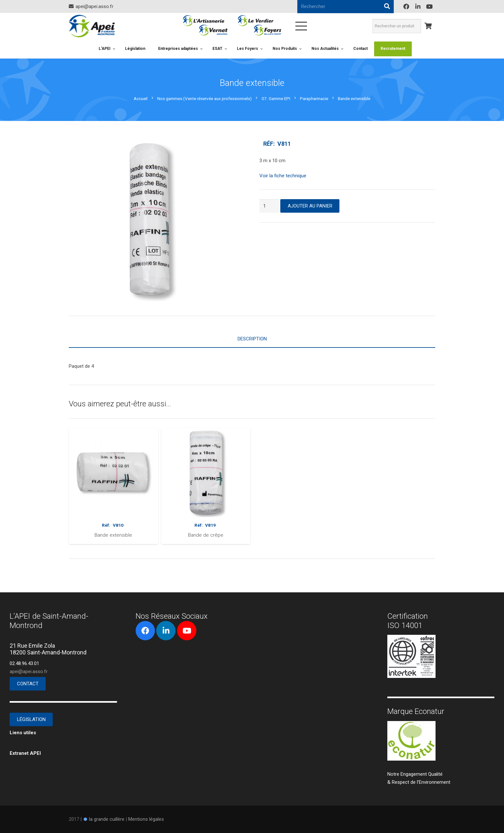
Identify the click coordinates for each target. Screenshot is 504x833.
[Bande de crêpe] (206, 432)
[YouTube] (429, 6)
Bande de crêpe (206, 535)
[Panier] (428, 26)
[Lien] (92, 26)
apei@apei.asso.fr (29, 671)
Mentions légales (146, 819)
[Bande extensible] (113, 432)
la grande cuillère (107, 819)
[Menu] (301, 26)
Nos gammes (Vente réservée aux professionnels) (204, 98)
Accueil (141, 98)
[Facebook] (406, 6)
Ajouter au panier (310, 206)
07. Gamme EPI (276, 98)
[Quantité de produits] (269, 206)
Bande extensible (113, 535)
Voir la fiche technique (283, 176)
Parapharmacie (314, 98)
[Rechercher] (387, 6)
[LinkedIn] (418, 6)
